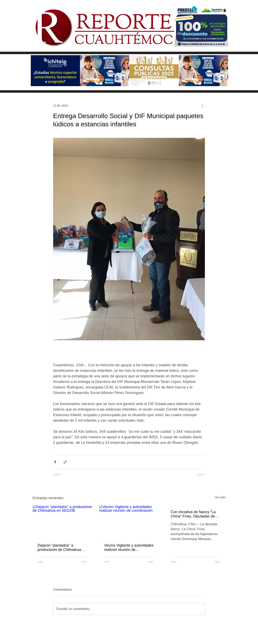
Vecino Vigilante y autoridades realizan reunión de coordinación (129, 548)
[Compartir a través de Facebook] (55, 462)
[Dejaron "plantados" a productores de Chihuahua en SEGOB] (62, 522)
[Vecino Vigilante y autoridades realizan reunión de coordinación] (129, 522)
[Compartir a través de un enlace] (65, 462)
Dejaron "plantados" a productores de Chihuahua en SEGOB (62, 548)
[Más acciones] (202, 106)
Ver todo (220, 497)
